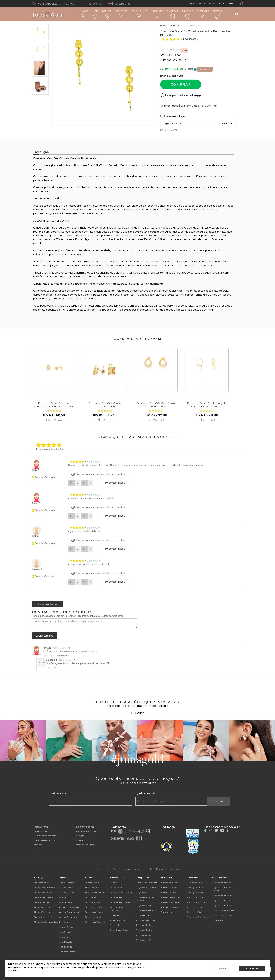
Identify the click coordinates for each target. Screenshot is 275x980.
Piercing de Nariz (195, 893)
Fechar (222, 968)
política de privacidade (96, 967)
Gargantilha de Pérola (222, 906)
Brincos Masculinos (94, 917)
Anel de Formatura (68, 888)
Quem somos (41, 831)
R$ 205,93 (181, 60)
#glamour (139, 706)
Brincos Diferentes (93, 907)
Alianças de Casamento (45, 888)
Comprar (181, 84)
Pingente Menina (144, 925)
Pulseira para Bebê (170, 883)
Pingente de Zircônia (146, 910)
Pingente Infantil (144, 915)
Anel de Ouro (65, 937)
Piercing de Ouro (194, 883)
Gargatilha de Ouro (119, 930)
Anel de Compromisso (69, 912)
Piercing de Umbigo (196, 897)
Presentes (203, 14)
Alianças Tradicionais (44, 912)
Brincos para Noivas (94, 912)
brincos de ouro (163, 306)
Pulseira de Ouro (169, 893)
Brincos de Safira (93, 902)
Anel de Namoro (67, 893)
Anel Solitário (65, 932)
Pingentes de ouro (119, 920)
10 (163, 60)
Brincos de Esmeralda (95, 893)
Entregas (79, 836)
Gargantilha (116, 925)
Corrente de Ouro (118, 897)
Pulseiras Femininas (171, 897)
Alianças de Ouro (42, 902)
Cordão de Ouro (117, 888)
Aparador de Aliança (43, 917)
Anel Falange (66, 947)
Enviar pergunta (45, 636)
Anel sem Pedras (67, 952)
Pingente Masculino (145, 920)
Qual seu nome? (59, 793)
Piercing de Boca (195, 912)
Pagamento (81, 840)
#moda (152, 706)
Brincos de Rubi (92, 897)
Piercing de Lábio (195, 907)
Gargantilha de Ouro (221, 883)
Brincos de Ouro (92, 883)
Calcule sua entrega (173, 116)
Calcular (227, 123)
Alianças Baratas (42, 883)
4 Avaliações (190, 39)
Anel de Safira (66, 902)
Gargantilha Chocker (222, 915)
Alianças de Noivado (43, 897)
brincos (42, 291)
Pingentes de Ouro (144, 940)
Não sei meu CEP (169, 130)
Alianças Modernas (43, 907)
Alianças (83, 14)
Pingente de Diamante (146, 883)
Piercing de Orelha (195, 888)
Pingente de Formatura (147, 888)
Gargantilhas (139, 14)
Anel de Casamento (68, 917)
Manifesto (39, 845)
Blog (36, 849)
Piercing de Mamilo (196, 902)
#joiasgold (114, 706)
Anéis (95, 14)
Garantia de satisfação (45, 840)
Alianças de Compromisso (46, 922)
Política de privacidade (45, 836)
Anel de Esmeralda (68, 883)
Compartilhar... (116, 483)
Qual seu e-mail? (146, 793)
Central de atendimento (87, 831)
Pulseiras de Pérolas (170, 907)
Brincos (107, 14)
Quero (218, 801)
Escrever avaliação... (47, 604)
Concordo (252, 968)
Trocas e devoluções (84, 845)
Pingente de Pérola (145, 906)
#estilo (164, 706)
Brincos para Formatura (96, 922)
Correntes (121, 14)
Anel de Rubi (65, 897)
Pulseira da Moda (169, 888)
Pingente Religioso (145, 935)
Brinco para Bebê (93, 888)
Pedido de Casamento (69, 907)
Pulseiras (172, 14)
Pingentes (157, 14)
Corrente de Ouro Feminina (123, 902)
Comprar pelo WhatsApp (183, 95)
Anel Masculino (66, 942)
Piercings (187, 14)
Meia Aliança (65, 922)
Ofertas (217, 15)
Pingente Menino (144, 930)
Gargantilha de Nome (222, 901)
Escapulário (217, 920)
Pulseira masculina (170, 902)
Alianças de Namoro (43, 893)
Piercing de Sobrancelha (198, 917)
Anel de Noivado (67, 927)
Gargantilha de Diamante (224, 896)
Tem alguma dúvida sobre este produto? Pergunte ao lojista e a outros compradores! (78, 616)
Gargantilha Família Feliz (224, 910)
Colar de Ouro (116, 883)
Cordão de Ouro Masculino (122, 893)
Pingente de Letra (144, 893)
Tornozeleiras (167, 912)
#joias (126, 706)
